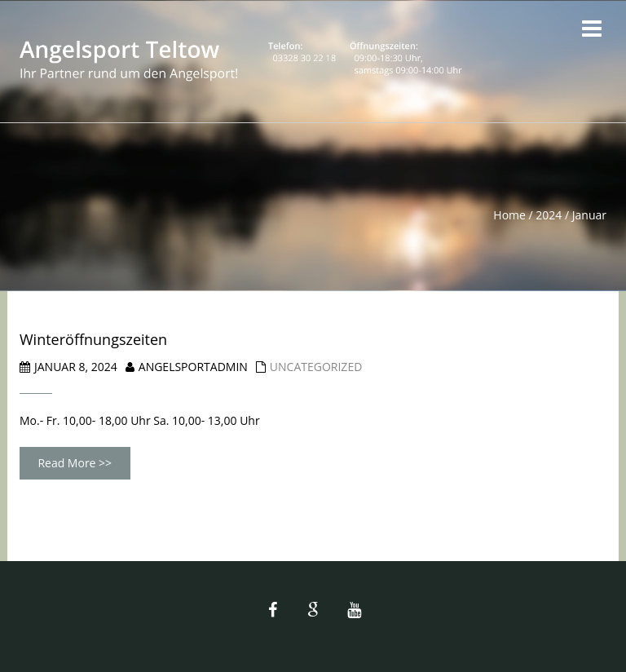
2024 (549, 215)
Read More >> (75, 463)
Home (509, 215)
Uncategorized (316, 367)
